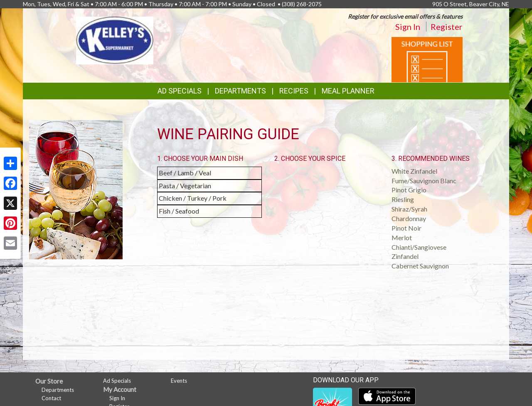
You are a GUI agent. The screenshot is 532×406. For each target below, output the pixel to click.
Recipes (294, 91)
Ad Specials (180, 91)
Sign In (408, 27)
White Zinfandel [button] (414, 171)
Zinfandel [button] (405, 256)
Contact (51, 398)
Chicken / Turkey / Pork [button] (193, 198)
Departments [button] (240, 91)
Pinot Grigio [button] (409, 190)
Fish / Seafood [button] (179, 211)
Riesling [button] (403, 199)
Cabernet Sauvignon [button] (420, 266)
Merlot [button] (402, 237)
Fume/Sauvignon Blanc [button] (424, 181)
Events (179, 381)
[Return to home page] (115, 40)
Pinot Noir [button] (406, 228)
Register (447, 27)
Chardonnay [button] (409, 218)
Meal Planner (348, 91)
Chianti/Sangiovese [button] (419, 247)
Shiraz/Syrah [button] (409, 209)
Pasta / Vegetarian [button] (185, 186)
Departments (58, 390)
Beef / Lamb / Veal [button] (185, 173)
